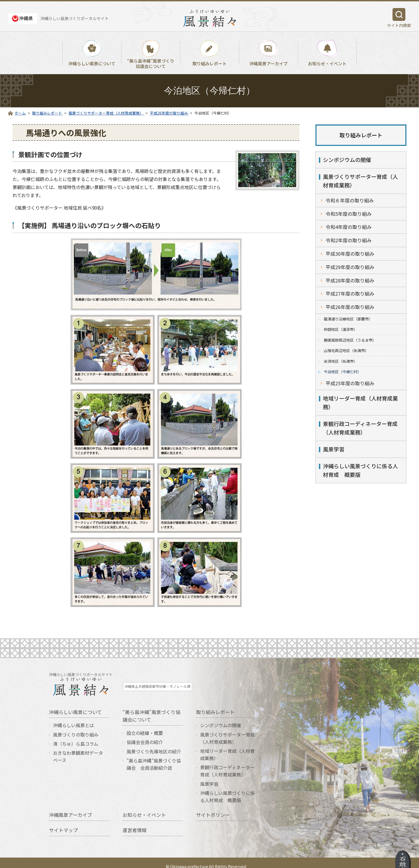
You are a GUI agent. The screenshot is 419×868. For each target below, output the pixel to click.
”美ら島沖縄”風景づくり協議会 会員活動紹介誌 (154, 757)
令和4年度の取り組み (349, 227)
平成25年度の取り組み (350, 383)
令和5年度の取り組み (349, 214)
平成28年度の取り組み (350, 280)
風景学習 (334, 449)
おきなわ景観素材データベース (78, 749)
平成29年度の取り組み (350, 267)
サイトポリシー (213, 807)
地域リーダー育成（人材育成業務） (360, 403)
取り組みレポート (210, 63)
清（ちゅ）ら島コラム (76, 736)
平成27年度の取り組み (350, 293)
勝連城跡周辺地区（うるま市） (350, 340)
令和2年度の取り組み (349, 240)
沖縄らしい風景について (92, 63)
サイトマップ (63, 823)
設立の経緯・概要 (145, 726)
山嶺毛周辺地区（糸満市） (346, 350)
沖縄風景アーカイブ (268, 63)
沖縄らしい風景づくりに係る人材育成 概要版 (360, 470)
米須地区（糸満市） (341, 361)
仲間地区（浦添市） (341, 329)
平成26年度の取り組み (350, 307)
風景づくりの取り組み (76, 727)
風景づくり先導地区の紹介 (154, 744)
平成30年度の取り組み (350, 254)
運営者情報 (135, 823)
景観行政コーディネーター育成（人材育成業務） (360, 428)
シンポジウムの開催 (347, 160)
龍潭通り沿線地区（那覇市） (348, 319)
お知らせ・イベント (327, 63)
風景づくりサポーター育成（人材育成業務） (360, 181)
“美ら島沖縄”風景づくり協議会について (151, 63)
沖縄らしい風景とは (73, 718)
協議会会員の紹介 (145, 735)
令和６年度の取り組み (350, 200)
